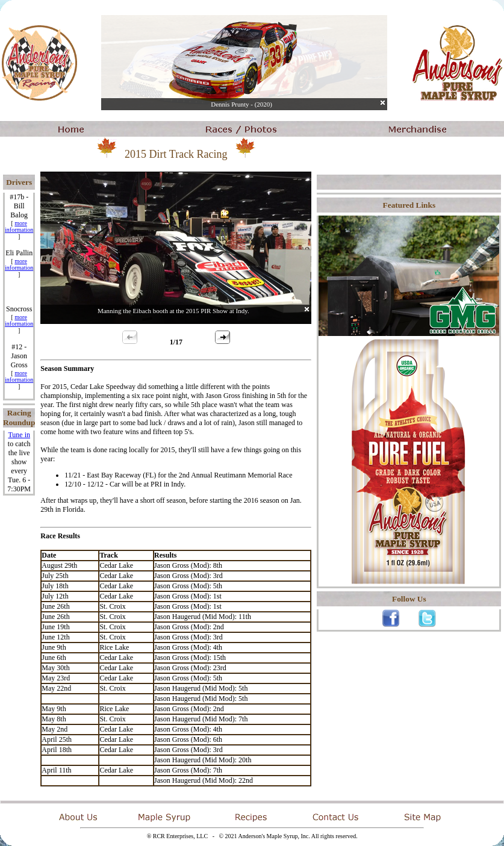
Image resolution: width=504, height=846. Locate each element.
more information (19, 226)
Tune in (19, 435)
